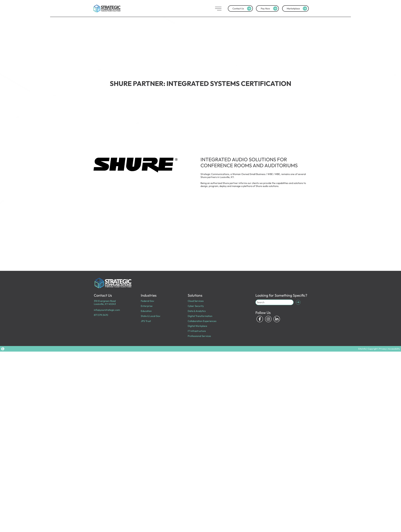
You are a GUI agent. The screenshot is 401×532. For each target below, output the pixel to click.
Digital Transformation (200, 316)
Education (146, 311)
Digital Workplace (197, 326)
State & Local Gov (151, 316)
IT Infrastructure (197, 331)
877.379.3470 (101, 315)
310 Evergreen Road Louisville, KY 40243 (105, 302)
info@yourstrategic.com (107, 310)
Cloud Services (196, 301)
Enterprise (147, 306)
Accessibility (395, 349)
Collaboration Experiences (202, 321)
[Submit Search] (298, 302)
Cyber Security (196, 306)
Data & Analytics (197, 311)
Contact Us (242, 9)
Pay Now (270, 9)
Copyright (375, 349)
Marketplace (297, 9)
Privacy (384, 349)
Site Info (365, 349)
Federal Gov (147, 301)
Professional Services (199, 336)
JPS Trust (146, 321)
